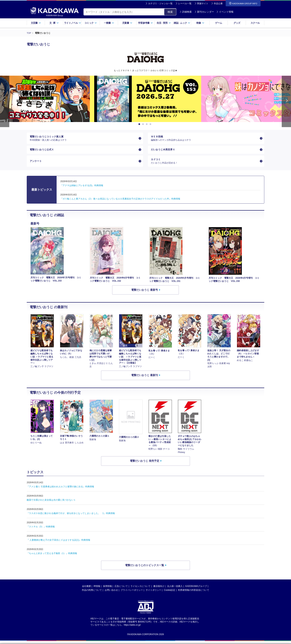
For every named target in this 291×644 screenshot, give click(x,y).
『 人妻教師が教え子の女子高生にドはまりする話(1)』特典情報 (58, 543)
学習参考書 (145, 23)
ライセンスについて (140, 589)
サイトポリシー (153, 593)
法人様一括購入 (175, 589)
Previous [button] (5, 101)
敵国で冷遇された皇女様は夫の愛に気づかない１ (51, 503)
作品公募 (218, 4)
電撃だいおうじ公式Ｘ (43, 151)
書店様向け (159, 589)
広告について (121, 589)
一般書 (109, 23)
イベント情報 (225, 12)
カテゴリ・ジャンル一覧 (160, 4)
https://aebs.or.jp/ (132, 628)
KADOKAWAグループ (196, 589)
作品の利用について (92, 593)
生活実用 (164, 23)
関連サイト (203, 4)
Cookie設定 (170, 593)
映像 (200, 23)
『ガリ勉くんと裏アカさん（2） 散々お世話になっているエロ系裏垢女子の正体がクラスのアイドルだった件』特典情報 (120, 202)
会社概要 (86, 589)
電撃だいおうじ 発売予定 (145, 464)
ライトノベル (73, 23)
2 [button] (144, 124)
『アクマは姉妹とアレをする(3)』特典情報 (82, 188)
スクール (255, 23)
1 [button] (140, 124)
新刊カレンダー (204, 12)
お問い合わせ (111, 593)
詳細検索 (186, 12)
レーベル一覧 (185, 4)
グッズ (237, 23)
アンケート (36, 164)
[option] (145, 99)
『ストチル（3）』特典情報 (41, 530)
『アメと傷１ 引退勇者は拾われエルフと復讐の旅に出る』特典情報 (60, 490)
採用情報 (107, 589)
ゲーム (219, 23)
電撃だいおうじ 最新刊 (145, 378)
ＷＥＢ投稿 (205, 139)
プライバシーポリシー (132, 593)
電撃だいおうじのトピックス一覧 (145, 568)
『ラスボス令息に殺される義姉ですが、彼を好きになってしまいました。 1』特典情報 (71, 516)
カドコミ (205, 164)
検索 (170, 12)
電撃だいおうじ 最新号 (145, 293)
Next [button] (286, 101)
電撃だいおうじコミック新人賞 (83, 139)
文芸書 (36, 23)
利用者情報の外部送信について (194, 593)
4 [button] (151, 124)
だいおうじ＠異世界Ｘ (164, 151)
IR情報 (97, 589)
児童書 (127, 23)
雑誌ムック (182, 23)
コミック (91, 23)
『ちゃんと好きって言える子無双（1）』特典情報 (52, 556)
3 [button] (147, 124)
